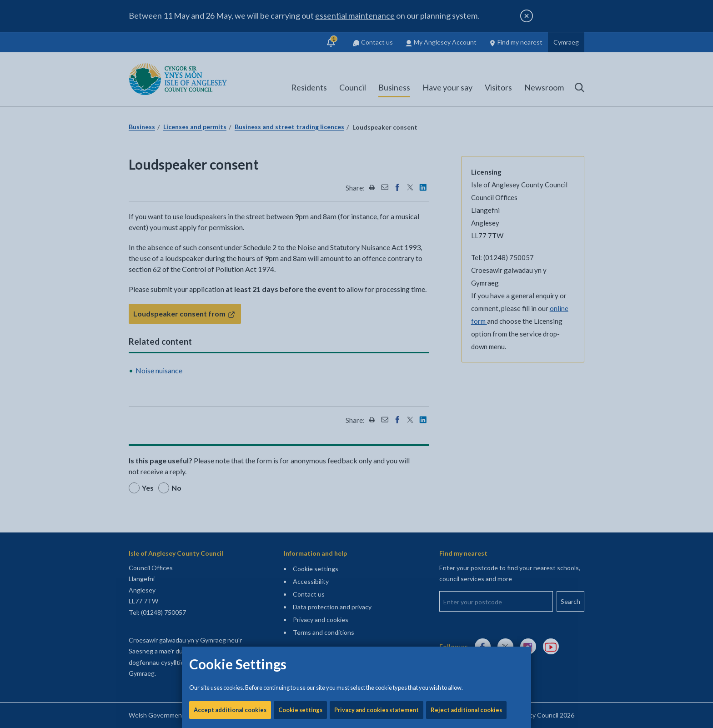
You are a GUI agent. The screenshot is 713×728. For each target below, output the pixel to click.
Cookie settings (300, 309)
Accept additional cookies (230, 309)
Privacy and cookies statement (377, 309)
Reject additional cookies (466, 309)
